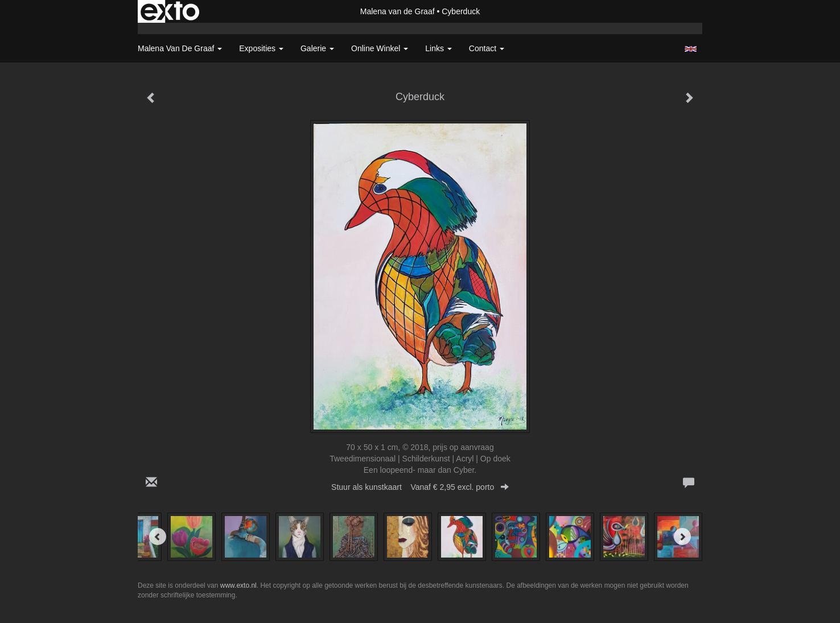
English (691, 49)
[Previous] (158, 537)
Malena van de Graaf (398, 11)
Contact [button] (487, 48)
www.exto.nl (238, 585)
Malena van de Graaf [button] (180, 48)
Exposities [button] (261, 48)
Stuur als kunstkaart (420, 487)
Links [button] (438, 48)
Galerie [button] (317, 48)
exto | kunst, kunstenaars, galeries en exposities (170, 11)
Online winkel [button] (380, 48)
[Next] (682, 537)
